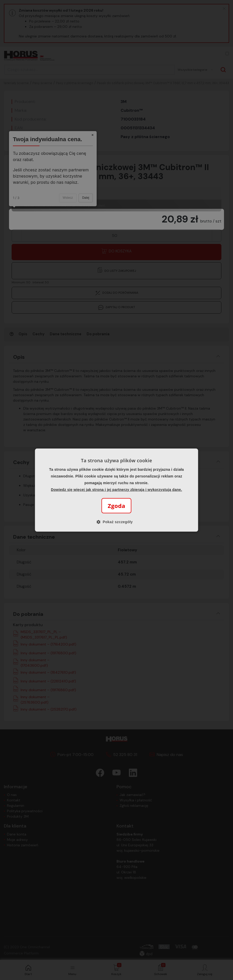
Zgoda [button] (116, 506)
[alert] (116, 490)
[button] (116, 522)
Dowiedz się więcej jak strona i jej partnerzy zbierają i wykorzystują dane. (117, 490)
